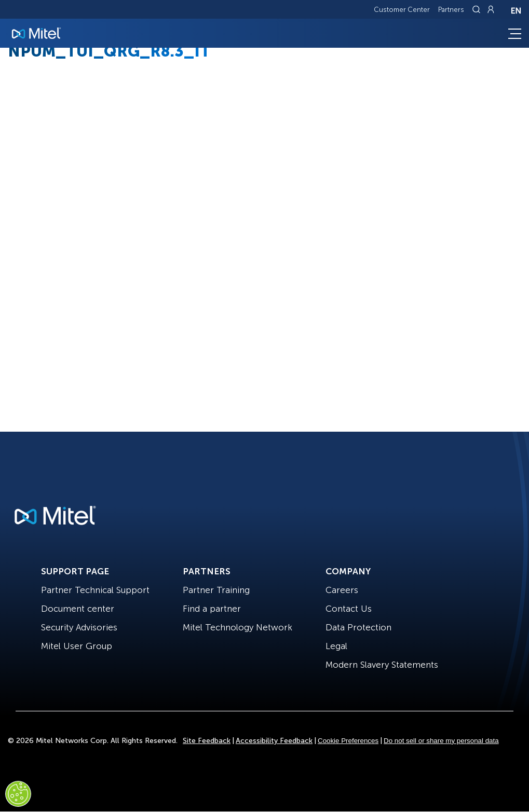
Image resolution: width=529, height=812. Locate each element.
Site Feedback (207, 741)
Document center (78, 609)
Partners (451, 10)
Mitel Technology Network (238, 627)
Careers (342, 590)
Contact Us (349, 609)
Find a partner (212, 609)
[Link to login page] (491, 9)
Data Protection (358, 627)
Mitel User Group (77, 646)
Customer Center (402, 10)
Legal (336, 646)
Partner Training (216, 590)
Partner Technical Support (95, 590)
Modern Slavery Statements (382, 665)
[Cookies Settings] (18, 794)
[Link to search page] (478, 9)
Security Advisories (79, 627)
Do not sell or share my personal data (441, 741)
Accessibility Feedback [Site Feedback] (274, 741)
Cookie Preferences (348, 741)
